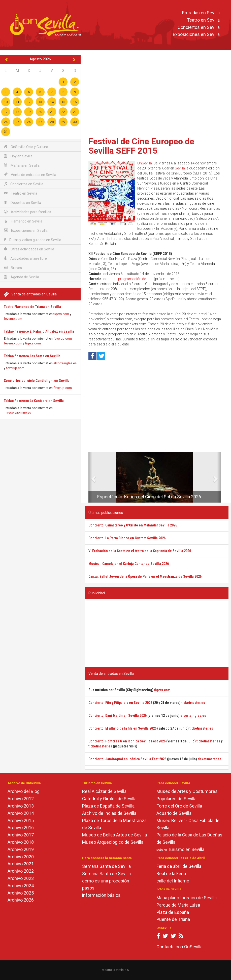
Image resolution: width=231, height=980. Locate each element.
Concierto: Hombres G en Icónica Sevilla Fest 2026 (127, 741)
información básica (101, 895)
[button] (90, 477)
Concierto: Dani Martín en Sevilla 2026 (118, 716)
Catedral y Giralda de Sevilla (109, 799)
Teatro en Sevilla (203, 20)
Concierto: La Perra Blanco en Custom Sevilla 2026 (127, 538)
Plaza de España (173, 912)
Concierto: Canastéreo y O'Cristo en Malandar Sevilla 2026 (133, 525)
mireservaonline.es (17, 412)
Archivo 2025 (21, 893)
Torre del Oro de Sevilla (179, 806)
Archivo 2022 (21, 871)
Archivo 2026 (21, 900)
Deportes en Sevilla (22, 203)
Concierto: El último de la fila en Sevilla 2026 (122, 728)
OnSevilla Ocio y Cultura (26, 147)
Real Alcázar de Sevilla (104, 791)
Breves (13, 268)
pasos (88, 888)
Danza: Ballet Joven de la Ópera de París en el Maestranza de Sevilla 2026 (145, 576)
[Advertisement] (157, 94)
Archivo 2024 (21, 886)
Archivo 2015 (21, 820)
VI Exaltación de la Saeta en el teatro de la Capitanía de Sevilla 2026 (140, 551)
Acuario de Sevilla (174, 813)
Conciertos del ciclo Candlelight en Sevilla (37, 381)
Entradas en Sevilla (201, 13)
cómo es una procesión (106, 881)
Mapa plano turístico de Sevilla (187, 898)
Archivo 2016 (21, 828)
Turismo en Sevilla (186, 849)
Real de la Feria (171, 874)
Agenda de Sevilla (21, 277)
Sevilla (180, 168)
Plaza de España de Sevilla (108, 806)
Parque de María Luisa (178, 905)
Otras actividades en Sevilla (29, 249)
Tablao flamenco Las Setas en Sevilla (32, 356)
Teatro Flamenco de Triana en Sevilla (32, 307)
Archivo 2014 (21, 813)
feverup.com (13, 319)
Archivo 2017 (21, 835)
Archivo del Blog (24, 791)
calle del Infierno (173, 881)
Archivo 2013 (21, 806)
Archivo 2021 (21, 864)
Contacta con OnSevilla (179, 947)
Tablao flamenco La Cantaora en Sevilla (34, 401)
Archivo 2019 (21, 849)
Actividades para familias (27, 212)
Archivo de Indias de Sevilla (109, 813)
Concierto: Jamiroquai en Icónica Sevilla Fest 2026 (127, 759)
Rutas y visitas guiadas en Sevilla (32, 240)
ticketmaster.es (193, 703)
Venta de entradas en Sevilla (30, 175)
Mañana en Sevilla (22, 165)
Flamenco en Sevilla (23, 221)
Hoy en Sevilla (18, 156)
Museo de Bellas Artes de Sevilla (114, 835)
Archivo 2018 (21, 842)
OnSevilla (145, 163)
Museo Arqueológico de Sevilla (113, 842)
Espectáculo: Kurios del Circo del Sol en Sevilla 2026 (149, 497)
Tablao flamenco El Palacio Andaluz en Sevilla (39, 331)
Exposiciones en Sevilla (196, 35)
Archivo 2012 (21, 799)
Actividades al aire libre (25, 258)
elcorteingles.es (65, 363)
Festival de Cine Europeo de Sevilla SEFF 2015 (141, 146)
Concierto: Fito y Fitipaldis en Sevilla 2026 (120, 703)
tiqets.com (61, 314)
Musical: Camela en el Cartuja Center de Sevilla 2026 (129, 564)
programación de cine (136, 279)
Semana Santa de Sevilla (106, 866)
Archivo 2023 (21, 878)
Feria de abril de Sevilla (179, 866)
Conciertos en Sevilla (199, 27)
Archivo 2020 (21, 857)
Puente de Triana (173, 919)
